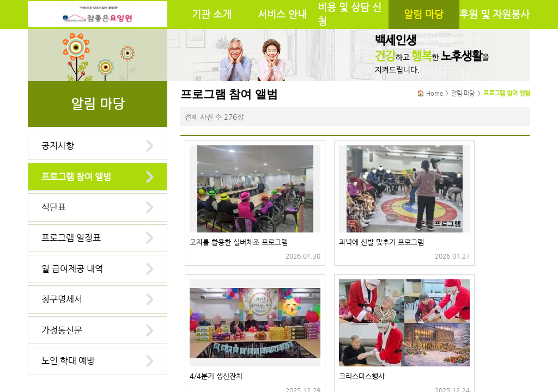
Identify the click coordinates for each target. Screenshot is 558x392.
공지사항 (58, 146)
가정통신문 (62, 330)
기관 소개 (212, 14)
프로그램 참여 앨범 (76, 177)
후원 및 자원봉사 (495, 14)
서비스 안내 (282, 14)
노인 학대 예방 (68, 361)
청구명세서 (62, 299)
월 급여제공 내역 (72, 269)
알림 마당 (424, 14)
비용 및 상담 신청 (350, 14)
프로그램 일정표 (71, 238)
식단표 (54, 207)
